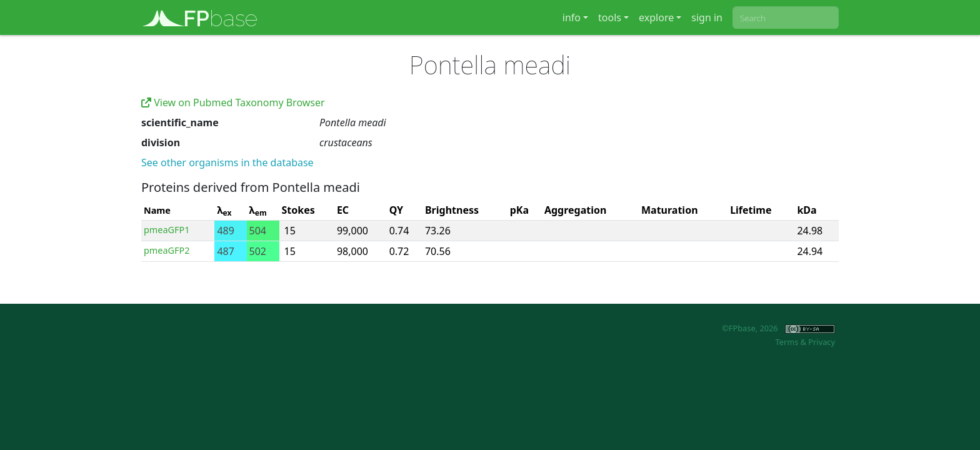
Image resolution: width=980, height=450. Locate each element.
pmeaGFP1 (167, 230)
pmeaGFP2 (167, 250)
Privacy (822, 342)
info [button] (572, 17)
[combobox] (786, 17)
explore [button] (656, 17)
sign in (707, 17)
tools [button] (610, 17)
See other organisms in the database (227, 162)
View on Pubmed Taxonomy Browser (233, 102)
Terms (787, 342)
